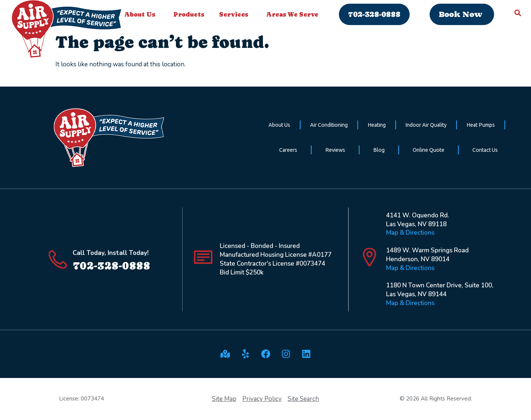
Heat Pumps (481, 125)
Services (235, 14)
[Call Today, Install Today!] (58, 259)
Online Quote (428, 150)
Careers (288, 150)
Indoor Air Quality (426, 125)
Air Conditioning (329, 125)
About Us (142, 14)
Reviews (335, 150)
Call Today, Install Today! (111, 253)
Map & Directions (410, 233)
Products (189, 14)
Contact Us (485, 150)
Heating (377, 125)
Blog (379, 150)
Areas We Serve (294, 14)
